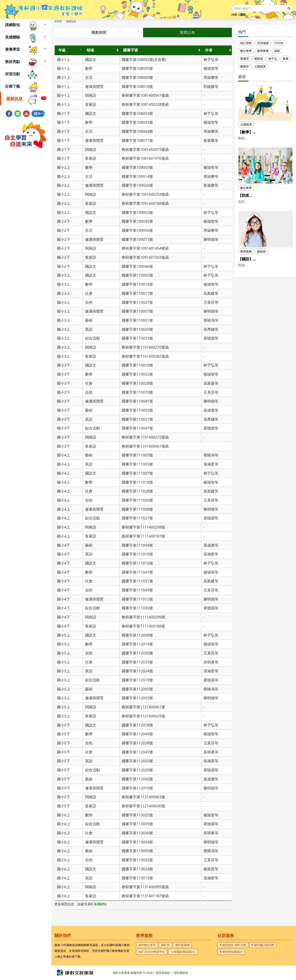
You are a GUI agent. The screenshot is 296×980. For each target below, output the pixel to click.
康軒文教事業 (122, 973)
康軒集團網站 (97, 904)
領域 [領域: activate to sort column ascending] (90, 50)
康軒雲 (165, 945)
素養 (243, 15)
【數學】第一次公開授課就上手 (264, 132)
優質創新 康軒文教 (233, 945)
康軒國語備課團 (263, 945)
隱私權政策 (181, 973)
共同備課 (263, 43)
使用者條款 (163, 973)
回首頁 (58, 21)
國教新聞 (99, 32)
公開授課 (260, 66)
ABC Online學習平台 (152, 952)
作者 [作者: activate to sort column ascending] (209, 50)
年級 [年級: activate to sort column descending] (62, 50)
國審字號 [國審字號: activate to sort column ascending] (131, 50)
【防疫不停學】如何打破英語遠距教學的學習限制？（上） (264, 203)
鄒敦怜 (245, 66)
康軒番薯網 (182, 945)
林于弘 (273, 59)
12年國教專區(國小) (183, 952)
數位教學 (246, 51)
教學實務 (263, 51)
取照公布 (187, 32)
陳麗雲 (245, 59)
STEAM (279, 43)
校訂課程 (246, 43)
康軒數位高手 (147, 945)
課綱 (234, 15)
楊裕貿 (259, 59)
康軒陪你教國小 (231, 952)
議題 (277, 51)
